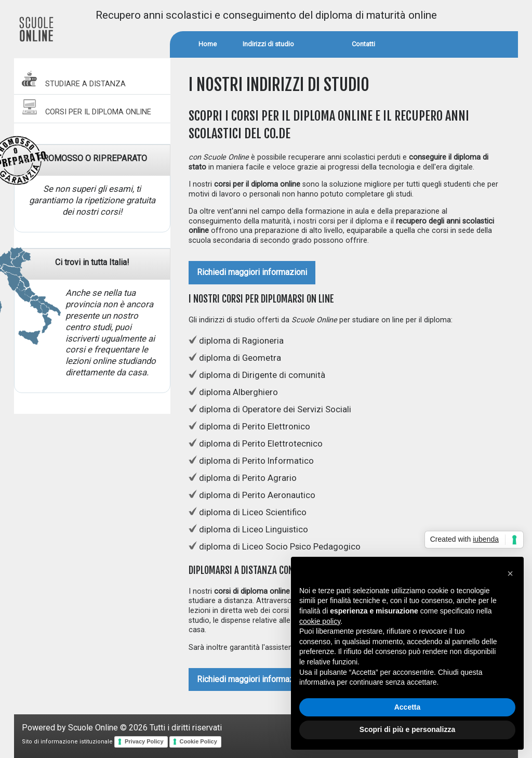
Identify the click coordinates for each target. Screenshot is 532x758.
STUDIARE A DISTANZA (74, 79)
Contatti (363, 44)
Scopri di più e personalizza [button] (407, 729)
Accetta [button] (408, 707)
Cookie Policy (198, 741)
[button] (510, 573)
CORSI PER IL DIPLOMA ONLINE (87, 107)
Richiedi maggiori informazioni (252, 272)
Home (208, 44)
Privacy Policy (144, 741)
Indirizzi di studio (268, 44)
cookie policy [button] (320, 621)
